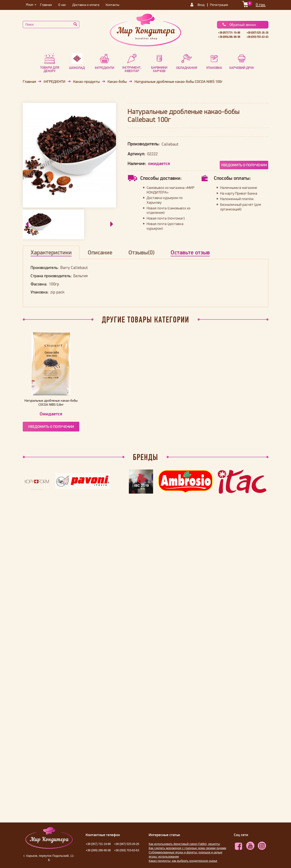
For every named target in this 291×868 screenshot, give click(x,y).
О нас (62, 5)
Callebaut (170, 144)
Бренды (145, 457)
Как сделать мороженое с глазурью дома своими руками (187, 848)
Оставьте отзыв (190, 252)
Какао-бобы (117, 82)
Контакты (112, 5)
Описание (100, 252)
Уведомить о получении (244, 165)
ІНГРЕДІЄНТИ (55, 82)
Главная (46, 5)
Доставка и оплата (86, 5)
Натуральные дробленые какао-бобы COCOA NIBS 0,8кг (51, 402)
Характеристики (51, 252)
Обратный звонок (239, 25)
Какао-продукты (86, 82)
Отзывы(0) (141, 252)
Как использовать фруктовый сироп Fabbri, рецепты (184, 844)
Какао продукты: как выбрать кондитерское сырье (183, 861)
